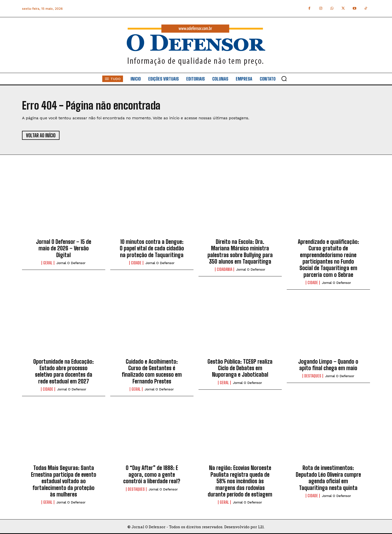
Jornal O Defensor (71, 263)
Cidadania (224, 269)
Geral (48, 263)
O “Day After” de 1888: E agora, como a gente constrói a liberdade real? (152, 474)
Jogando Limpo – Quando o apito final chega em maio (328, 365)
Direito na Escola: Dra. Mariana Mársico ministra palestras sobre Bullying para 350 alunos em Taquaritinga (240, 252)
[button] (284, 79)
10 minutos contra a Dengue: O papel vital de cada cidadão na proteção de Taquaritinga (152, 248)
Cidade (136, 263)
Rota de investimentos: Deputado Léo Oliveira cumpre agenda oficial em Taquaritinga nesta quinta (328, 478)
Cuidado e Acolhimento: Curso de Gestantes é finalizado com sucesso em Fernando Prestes (152, 371)
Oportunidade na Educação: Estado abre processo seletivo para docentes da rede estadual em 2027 (63, 371)
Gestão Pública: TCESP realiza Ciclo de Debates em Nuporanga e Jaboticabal (240, 368)
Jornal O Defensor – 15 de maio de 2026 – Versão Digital (64, 248)
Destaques (313, 376)
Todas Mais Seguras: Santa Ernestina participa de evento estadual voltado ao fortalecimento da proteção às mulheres (64, 481)
